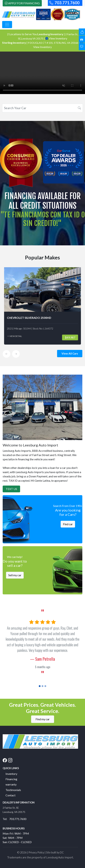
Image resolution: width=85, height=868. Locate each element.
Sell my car (15, 575)
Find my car (43, 719)
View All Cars (70, 353)
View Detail (14, 336)
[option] (42, 306)
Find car (68, 524)
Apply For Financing (22, 3)
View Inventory (56, 38)
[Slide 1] (40, 686)
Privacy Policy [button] (36, 852)
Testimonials (13, 790)
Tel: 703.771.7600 (14, 819)
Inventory (11, 774)
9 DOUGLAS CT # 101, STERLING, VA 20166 (53, 43)
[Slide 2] (42, 686)
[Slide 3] (45, 686)
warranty (11, 784)
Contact (10, 795)
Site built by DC (55, 852)
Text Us (11, 489)
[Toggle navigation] (7, 25)
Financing (11, 779)
